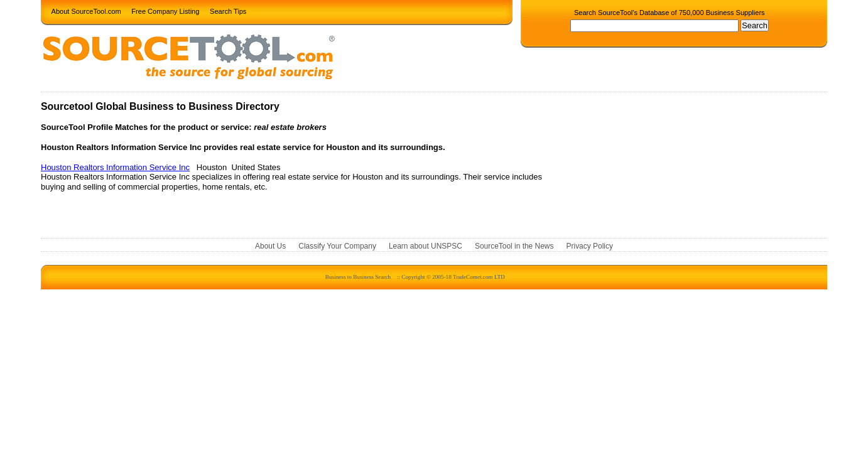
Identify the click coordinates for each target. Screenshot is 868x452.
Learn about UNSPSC (426, 247)
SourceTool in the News (514, 247)
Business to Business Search (358, 277)
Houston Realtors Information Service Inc (115, 167)
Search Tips (228, 11)
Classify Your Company (337, 247)
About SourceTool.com (86, 11)
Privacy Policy (590, 247)
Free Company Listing (165, 11)
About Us (270, 247)
